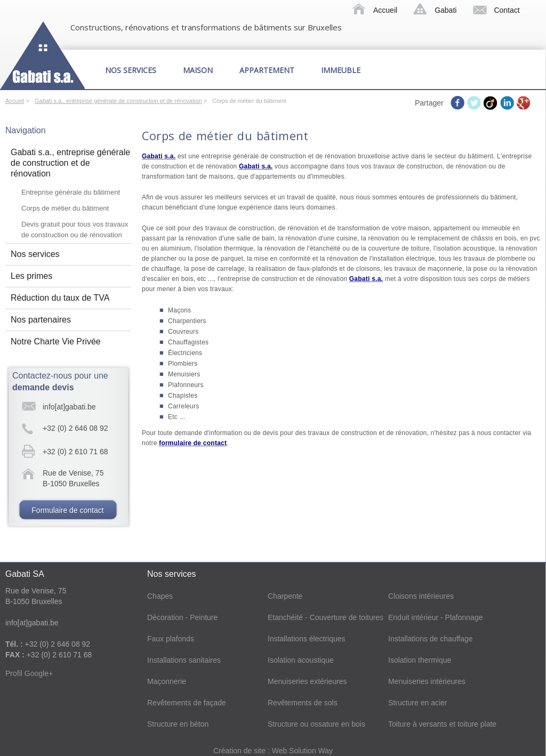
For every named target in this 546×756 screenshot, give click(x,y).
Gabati (445, 10)
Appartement (267, 70)
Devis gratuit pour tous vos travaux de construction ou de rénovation (75, 230)
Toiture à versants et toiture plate (442, 724)
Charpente (285, 596)
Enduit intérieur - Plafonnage (435, 617)
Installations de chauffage (431, 639)
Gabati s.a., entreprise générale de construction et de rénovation (118, 101)
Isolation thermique (420, 660)
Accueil (385, 10)
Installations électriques (307, 639)
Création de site (240, 751)
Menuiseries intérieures (427, 681)
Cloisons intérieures (421, 596)
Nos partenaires (41, 320)
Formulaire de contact (67, 510)
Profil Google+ (29, 673)
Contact (507, 10)
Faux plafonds (171, 639)
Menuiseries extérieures (307, 681)
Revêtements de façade (187, 703)
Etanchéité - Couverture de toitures (326, 617)
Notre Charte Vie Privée (56, 341)
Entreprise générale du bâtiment (71, 192)
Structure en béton (178, 724)
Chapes (160, 596)
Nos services (131, 70)
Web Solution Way (302, 751)
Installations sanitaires (184, 660)
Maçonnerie (167, 681)
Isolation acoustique (301, 660)
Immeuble (341, 70)
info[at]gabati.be (69, 407)
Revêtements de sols (303, 703)
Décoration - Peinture (182, 617)
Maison (198, 70)
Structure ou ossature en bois (316, 724)
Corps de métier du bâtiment (65, 208)
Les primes (31, 276)
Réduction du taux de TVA (60, 298)
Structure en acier (418, 703)
